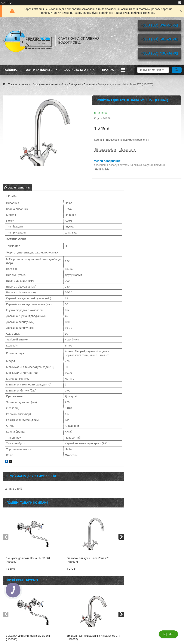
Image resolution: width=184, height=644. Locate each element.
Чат (168, 634)
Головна (10, 70)
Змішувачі (75, 84)
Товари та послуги (38, 70)
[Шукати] (177, 70)
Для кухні (89, 84)
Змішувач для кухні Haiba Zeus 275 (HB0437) (88, 560)
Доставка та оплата (80, 70)
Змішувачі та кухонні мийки (50, 84)
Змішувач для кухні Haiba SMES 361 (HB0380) (28, 560)
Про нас (108, 70)
